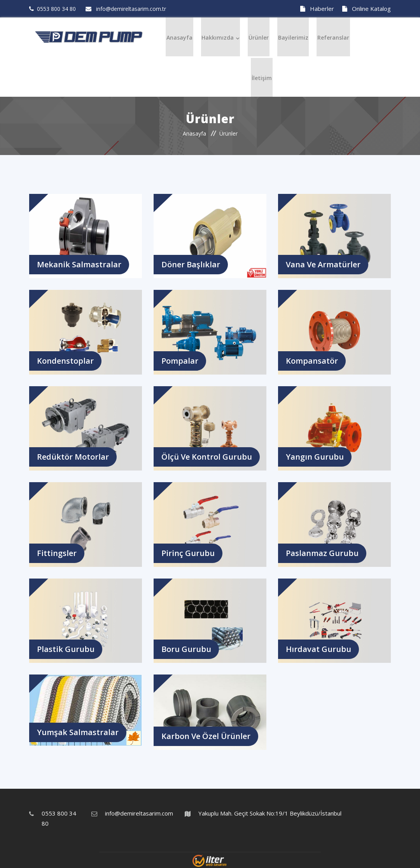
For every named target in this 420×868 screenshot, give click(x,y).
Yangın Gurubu (315, 456)
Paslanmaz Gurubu (322, 552)
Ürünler (259, 37)
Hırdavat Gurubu (318, 648)
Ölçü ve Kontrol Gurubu (207, 456)
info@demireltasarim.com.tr (142, 812)
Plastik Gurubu (66, 648)
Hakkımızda (219, 37)
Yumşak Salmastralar (78, 731)
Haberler (317, 9)
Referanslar (331, 37)
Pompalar (180, 360)
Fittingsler (57, 552)
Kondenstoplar (65, 360)
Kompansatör (312, 360)
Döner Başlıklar (191, 264)
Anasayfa (182, 37)
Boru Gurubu (186, 648)
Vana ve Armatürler (323, 264)
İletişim (262, 76)
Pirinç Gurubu (188, 552)
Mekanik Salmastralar (79, 264)
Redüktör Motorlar (73, 456)
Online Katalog (367, 9)
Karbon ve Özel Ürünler (206, 735)
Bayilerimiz (292, 37)
